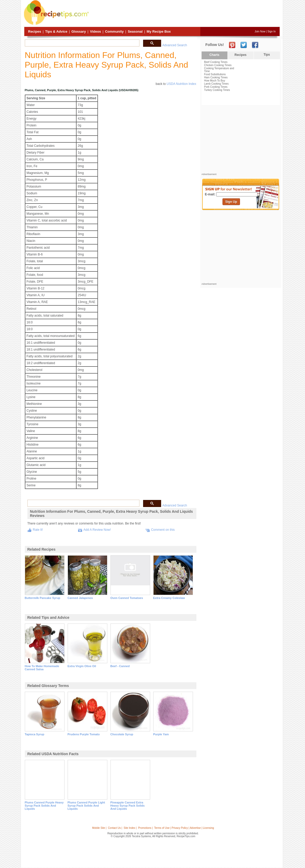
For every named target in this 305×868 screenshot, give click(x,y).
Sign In (271, 31)
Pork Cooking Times (216, 87)
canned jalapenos (80, 598)
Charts (214, 55)
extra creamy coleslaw (169, 598)
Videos (95, 31)
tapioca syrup (35, 734)
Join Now (260, 31)
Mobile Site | (99, 828)
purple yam (161, 734)
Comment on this (163, 530)
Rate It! (38, 530)
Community (114, 31)
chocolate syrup (122, 734)
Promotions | (145, 828)
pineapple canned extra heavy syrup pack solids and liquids (128, 806)
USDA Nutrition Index (181, 84)
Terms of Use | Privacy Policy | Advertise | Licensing (184, 828)
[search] (82, 43)
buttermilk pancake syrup (43, 598)
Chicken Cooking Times (218, 65)
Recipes (35, 31)
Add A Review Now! (97, 530)
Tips (267, 55)
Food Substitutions (215, 74)
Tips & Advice (56, 31)
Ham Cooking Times (216, 77)
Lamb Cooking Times (216, 84)
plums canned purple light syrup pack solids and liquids (86, 806)
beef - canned (120, 666)
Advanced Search (175, 45)
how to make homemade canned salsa (42, 668)
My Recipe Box (159, 31)
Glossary (79, 31)
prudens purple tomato (84, 734)
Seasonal (135, 31)
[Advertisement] (185, 14)
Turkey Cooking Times (217, 90)
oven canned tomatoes (127, 598)
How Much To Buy (215, 81)
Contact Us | (115, 828)
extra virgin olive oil (82, 666)
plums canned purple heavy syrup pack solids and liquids (44, 806)
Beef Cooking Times (216, 62)
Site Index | (130, 828)
